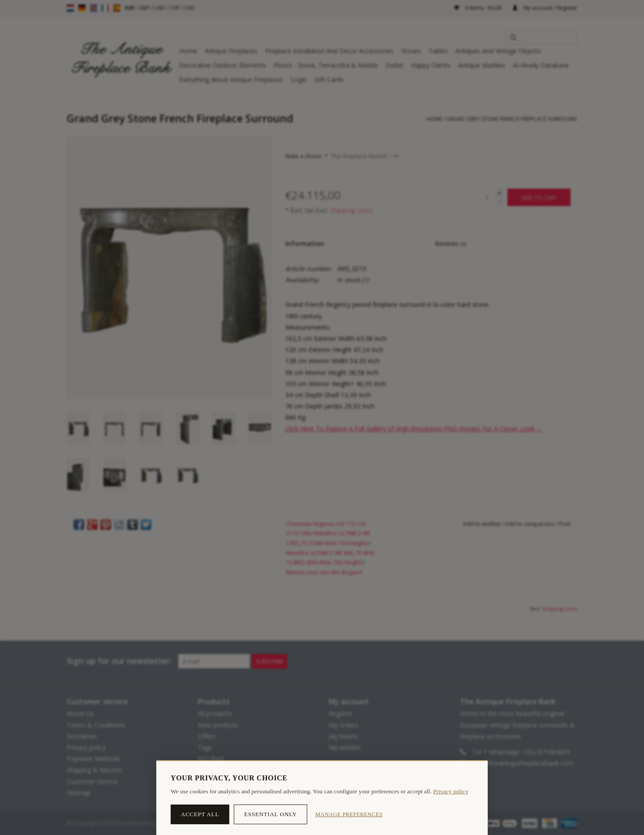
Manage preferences (349, 814)
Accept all (200, 814)
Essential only (270, 814)
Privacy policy (451, 791)
